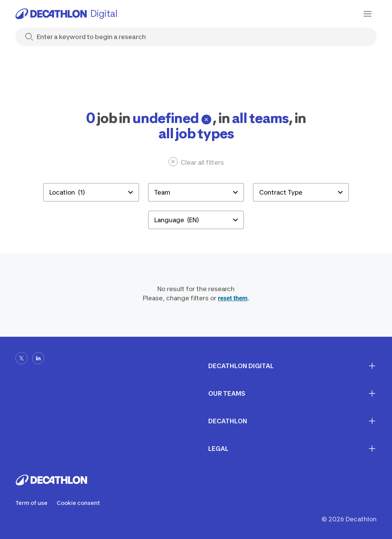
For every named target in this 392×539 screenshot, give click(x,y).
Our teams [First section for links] (292, 393)
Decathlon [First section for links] (292, 421)
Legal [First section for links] (292, 449)
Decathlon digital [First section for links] (292, 366)
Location (67, 192)
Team (162, 192)
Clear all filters (196, 162)
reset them (233, 298)
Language (177, 220)
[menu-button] (367, 14)
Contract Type (281, 192)
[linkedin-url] (38, 358)
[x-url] (21, 358)
